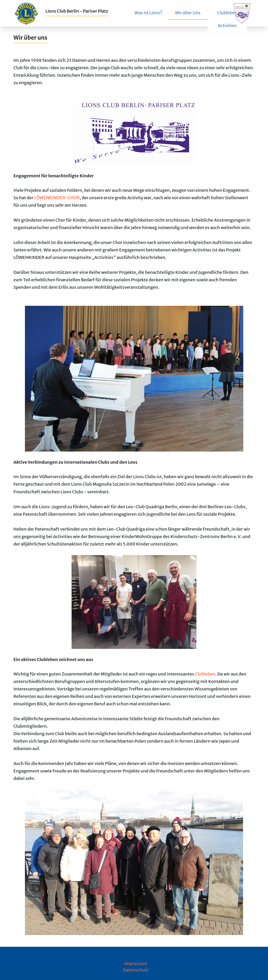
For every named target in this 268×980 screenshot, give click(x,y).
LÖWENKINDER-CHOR (57, 198)
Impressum (136, 963)
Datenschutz (136, 970)
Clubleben (205, 674)
